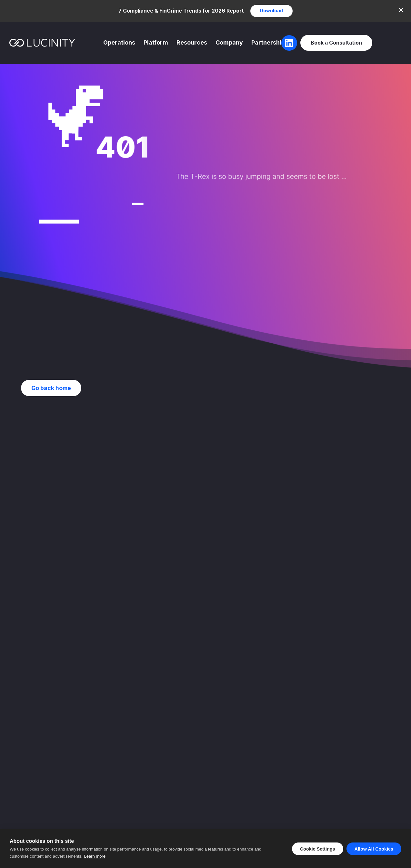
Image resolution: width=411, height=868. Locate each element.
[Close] (401, 10)
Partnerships (270, 42)
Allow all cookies (374, 849)
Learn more (95, 856)
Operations (119, 42)
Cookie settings (318, 849)
